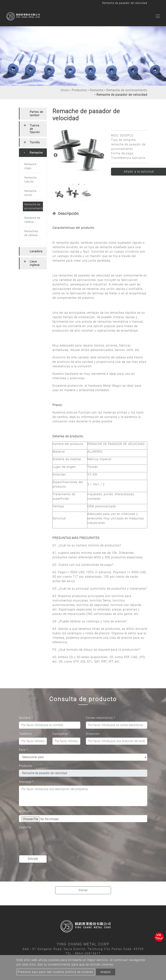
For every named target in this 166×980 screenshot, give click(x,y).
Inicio (65, 90)
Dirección (93, 734)
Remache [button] (36, 153)
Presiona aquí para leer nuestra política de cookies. (56, 972)
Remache (97, 90)
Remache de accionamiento (127, 90)
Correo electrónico (101, 718)
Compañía (60, 734)
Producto (26, 766)
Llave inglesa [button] (35, 263)
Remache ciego (30, 166)
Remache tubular (30, 180)
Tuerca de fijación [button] (35, 129)
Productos (79, 90)
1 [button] (73, 184)
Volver (83, 890)
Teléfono (25, 734)
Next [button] (102, 155)
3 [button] (84, 184)
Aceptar (106, 972)
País (23, 750)
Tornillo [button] (35, 142)
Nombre (26, 718)
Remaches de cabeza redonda (31, 234)
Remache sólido (30, 193)
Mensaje (26, 782)
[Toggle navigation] (158, 16)
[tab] (33, 114)
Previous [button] (55, 155)
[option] (79, 151)
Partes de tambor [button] (36, 114)
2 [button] (79, 184)
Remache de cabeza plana (32, 221)
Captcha (25, 827)
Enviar (33, 859)
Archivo (25, 811)
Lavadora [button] (36, 251)
